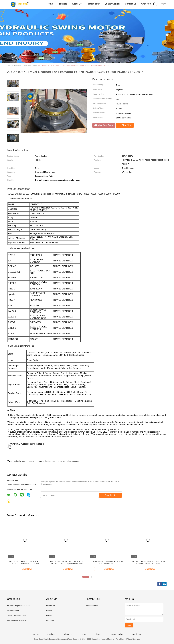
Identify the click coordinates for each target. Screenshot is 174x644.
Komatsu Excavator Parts (17, 621)
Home (50, 4)
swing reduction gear (46, 461)
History (49, 611)
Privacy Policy (117, 634)
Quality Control (112, 4)
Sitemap (98, 634)
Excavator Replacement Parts (18, 606)
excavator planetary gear (69, 461)
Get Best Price (104, 125)
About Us (77, 4)
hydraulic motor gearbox (24, 461)
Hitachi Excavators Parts (16, 616)
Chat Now (146, 4)
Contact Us (131, 4)
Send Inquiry (111, 495)
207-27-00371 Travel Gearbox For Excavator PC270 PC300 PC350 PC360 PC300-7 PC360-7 (74, 66)
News (84, 634)
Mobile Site (137, 634)
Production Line (92, 606)
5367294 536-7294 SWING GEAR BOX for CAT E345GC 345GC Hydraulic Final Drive (66, 563)
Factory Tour (93, 4)
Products (62, 4)
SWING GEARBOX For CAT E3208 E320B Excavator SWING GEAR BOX (148, 563)
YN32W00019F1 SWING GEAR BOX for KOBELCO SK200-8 (107, 563)
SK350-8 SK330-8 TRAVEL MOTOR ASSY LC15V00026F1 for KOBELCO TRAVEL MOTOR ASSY (25, 563)
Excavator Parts (13, 611)
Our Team (50, 621)
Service (49, 616)
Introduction (51, 606)
